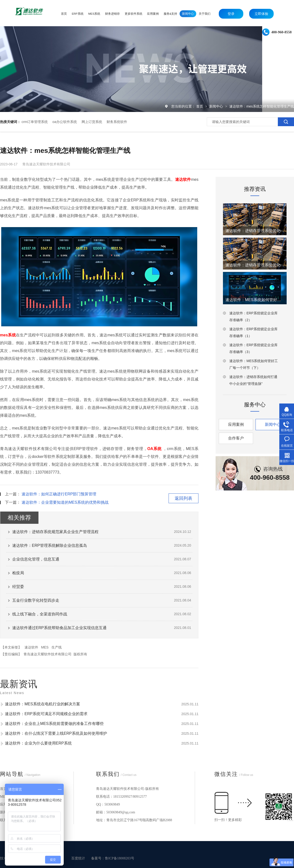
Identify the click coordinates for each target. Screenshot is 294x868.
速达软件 (31, 647)
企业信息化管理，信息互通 (36, 559)
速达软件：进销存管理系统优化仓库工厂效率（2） (255, 231)
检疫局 (18, 573)
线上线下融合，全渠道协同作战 (40, 614)
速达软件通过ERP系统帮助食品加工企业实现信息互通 (59, 628)
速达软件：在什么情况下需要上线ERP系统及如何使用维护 (56, 733)
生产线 (57, 647)
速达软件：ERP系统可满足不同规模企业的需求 (46, 714)
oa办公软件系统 (65, 122)
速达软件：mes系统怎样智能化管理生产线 (262, 106)
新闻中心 (217, 106)
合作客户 (236, 438)
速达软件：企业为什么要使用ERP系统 (38, 743)
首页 (200, 106)
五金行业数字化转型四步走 (36, 600)
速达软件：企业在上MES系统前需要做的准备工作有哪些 (54, 724)
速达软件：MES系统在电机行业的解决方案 (43, 704)
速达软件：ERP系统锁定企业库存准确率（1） (253, 332)
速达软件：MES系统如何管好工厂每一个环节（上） (255, 300)
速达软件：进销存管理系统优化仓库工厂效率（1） (255, 265)
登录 (231, 14)
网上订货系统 (92, 122)
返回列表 (184, 498)
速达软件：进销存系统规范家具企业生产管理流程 (55, 532)
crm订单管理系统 (35, 122)
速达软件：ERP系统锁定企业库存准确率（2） (253, 317)
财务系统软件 (117, 122)
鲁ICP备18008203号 (120, 858)
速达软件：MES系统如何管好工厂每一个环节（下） (254, 364)
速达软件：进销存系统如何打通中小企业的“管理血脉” (253, 380)
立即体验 (261, 14)
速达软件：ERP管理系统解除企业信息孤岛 (50, 545)
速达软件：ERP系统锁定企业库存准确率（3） (253, 348)
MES (45, 647)
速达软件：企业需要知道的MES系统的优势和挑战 (65, 502)
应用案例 (236, 424)
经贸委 (18, 587)
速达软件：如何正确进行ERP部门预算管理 (59, 494)
